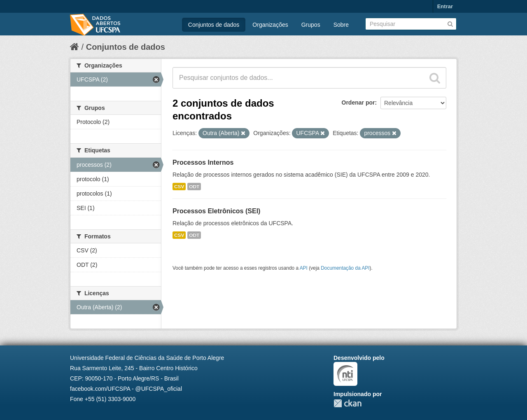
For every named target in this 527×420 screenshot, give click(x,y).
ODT (194, 187)
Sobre (341, 25)
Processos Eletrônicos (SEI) (216, 211)
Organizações (270, 25)
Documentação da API (345, 268)
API (304, 268)
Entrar (445, 6)
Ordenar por (358, 103)
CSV (179, 187)
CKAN (347, 403)
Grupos (311, 25)
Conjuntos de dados (214, 25)
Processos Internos (203, 162)
